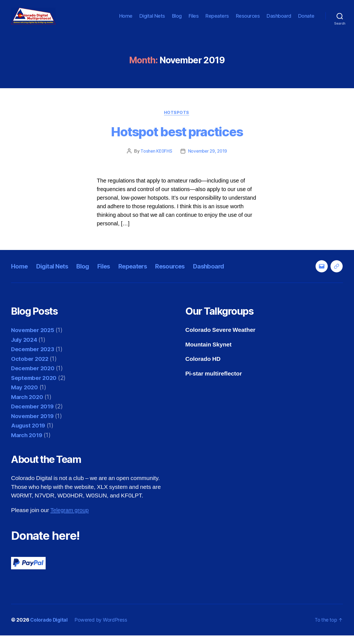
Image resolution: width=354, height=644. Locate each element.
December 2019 (33, 415)
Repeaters (217, 20)
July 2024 (25, 348)
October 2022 (30, 367)
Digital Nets (152, 20)
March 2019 (27, 444)
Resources (248, 20)
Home (126, 20)
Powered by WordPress (102, 628)
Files (194, 20)
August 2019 (29, 434)
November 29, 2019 (208, 160)
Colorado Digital (50, 628)
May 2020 (25, 396)
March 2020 (28, 406)
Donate (306, 20)
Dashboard (279, 20)
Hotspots (177, 121)
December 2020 (34, 377)
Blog (177, 20)
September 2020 (35, 386)
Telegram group (70, 519)
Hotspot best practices (177, 140)
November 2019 (33, 425)
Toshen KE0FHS (156, 160)
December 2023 (33, 358)
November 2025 (33, 339)
